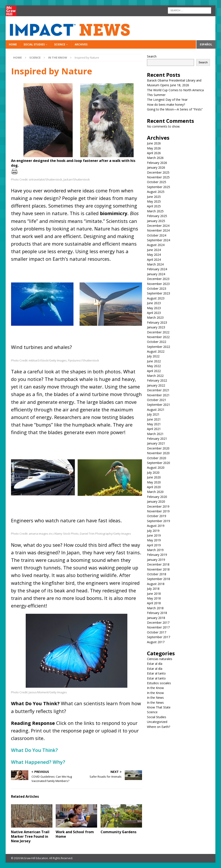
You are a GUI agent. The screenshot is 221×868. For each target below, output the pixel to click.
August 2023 (156, 298)
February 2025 (157, 216)
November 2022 (158, 337)
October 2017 (157, 632)
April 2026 (154, 153)
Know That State (159, 707)
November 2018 (158, 569)
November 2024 (158, 230)
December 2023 (158, 279)
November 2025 (158, 177)
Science (60, 44)
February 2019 (157, 555)
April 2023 (154, 313)
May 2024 (154, 255)
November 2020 (158, 453)
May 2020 (154, 482)
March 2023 (155, 317)
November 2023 (158, 284)
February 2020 (157, 497)
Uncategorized (157, 722)
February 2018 (157, 613)
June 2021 (154, 419)
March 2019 (155, 550)
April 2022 (154, 371)
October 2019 (157, 516)
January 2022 (156, 385)
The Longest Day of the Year (167, 100)
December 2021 (158, 390)
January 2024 (156, 274)
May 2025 (154, 201)
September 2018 (159, 579)
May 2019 (154, 540)
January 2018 (156, 618)
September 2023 (159, 293)
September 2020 (159, 463)
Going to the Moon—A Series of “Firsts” (175, 109)
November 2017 (158, 627)
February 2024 (157, 269)
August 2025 (156, 192)
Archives (81, 44)
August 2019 (156, 526)
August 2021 (156, 410)
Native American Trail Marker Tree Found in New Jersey (30, 836)
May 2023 (154, 308)
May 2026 (154, 148)
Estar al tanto (156, 673)
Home (13, 44)
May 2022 (154, 366)
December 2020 (158, 448)
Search (152, 56)
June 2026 (154, 143)
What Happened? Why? (39, 762)
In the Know (155, 688)
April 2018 (154, 603)
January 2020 (156, 501)
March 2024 (155, 264)
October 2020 (157, 458)
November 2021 (158, 395)
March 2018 (155, 608)
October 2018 (157, 574)
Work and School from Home (75, 834)
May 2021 (154, 424)
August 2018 (156, 584)
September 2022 (159, 347)
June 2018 (154, 594)
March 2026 (155, 158)
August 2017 (156, 642)
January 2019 (156, 560)
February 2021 (157, 439)
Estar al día (155, 664)
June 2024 (154, 250)
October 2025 (157, 182)
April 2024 (154, 260)
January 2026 (156, 167)
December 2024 (158, 226)
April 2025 (154, 206)
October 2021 (157, 400)
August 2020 (156, 468)
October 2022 (157, 342)
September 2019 (159, 521)
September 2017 (159, 637)
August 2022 (156, 351)
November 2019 (158, 511)
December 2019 (158, 506)
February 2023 (157, 322)
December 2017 (158, 623)
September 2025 (159, 187)
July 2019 (153, 531)
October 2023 (157, 289)
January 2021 (156, 443)
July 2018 (153, 589)
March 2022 (155, 376)
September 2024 (159, 240)
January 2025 (156, 221)
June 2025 (154, 197)
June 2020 (154, 477)
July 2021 (153, 414)
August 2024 (156, 245)
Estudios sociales (159, 683)
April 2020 (154, 487)
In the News (155, 698)
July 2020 (153, 472)
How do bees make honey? (166, 105)
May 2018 (154, 598)
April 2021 (154, 429)
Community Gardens (118, 832)
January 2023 (156, 327)
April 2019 (154, 545)
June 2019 (154, 535)
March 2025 (155, 211)
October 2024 (157, 235)
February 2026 (157, 163)
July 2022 (153, 356)
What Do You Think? (35, 750)
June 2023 (154, 303)
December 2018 (158, 564)
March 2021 (155, 434)
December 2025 (158, 172)
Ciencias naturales (160, 659)
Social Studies (34, 44)
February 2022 (157, 380)
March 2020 (155, 492)
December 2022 (158, 332)
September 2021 (159, 405)
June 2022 (154, 361)
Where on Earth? (159, 727)
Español (206, 44)
